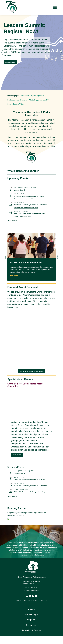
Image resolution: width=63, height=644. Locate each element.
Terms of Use (33, 600)
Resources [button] (31, 625)
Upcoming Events (38, 96)
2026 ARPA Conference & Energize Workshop (30, 213)
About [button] (31, 609)
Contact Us (43, 600)
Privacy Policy (21, 600)
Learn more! (17, 455)
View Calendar (12, 220)
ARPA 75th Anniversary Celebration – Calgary (30, 196)
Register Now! (10, 62)
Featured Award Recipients (17, 100)
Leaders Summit (20, 190)
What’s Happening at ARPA (39, 100)
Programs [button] (31, 620)
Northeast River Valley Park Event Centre (26, 208)
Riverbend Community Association (24, 199)
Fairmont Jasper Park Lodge (22, 216)
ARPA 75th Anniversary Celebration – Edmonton (31, 205)
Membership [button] (31, 614)
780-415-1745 (33, 588)
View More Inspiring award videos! (32, 371)
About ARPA (25, 96)
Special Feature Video (15, 104)
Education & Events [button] (31, 630)
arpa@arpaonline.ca (31, 590)
